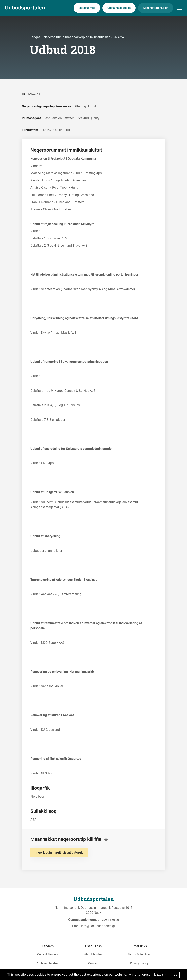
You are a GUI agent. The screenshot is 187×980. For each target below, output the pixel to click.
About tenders (93, 954)
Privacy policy (139, 963)
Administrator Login (156, 8)
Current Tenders (48, 954)
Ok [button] (175, 975)
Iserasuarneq (87, 8)
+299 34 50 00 (110, 920)
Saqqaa (36, 37)
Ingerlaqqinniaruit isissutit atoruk (59, 853)
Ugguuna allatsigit (119, 8)
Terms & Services (139, 954)
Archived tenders (48, 963)
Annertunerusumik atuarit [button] (147, 975)
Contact (93, 963)
